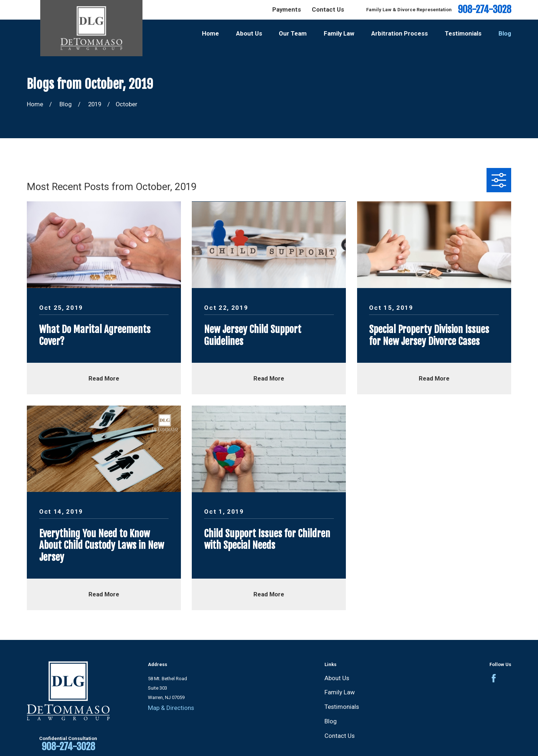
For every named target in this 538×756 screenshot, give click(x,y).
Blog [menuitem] (505, 33)
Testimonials (342, 707)
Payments (287, 9)
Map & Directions (171, 708)
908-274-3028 (485, 10)
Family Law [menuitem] (339, 33)
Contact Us (328, 9)
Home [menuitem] (210, 33)
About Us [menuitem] (249, 33)
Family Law (340, 692)
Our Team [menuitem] (293, 33)
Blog (331, 721)
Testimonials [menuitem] (463, 33)
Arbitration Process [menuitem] (400, 33)
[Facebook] (494, 678)
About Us (337, 678)
